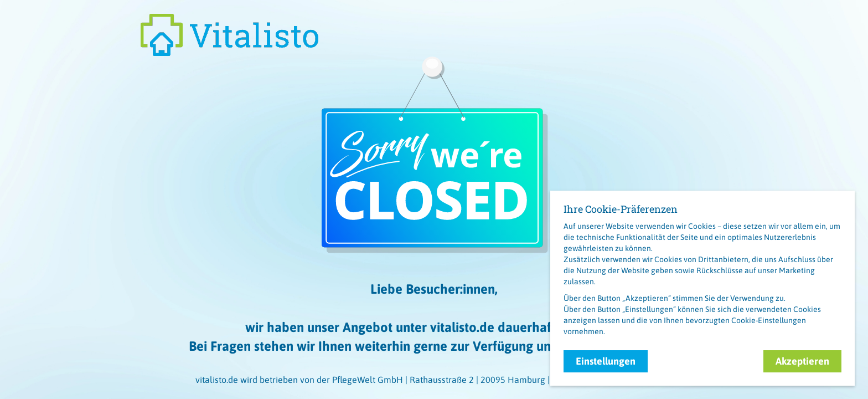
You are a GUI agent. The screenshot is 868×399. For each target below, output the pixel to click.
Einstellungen (606, 361)
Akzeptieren (802, 361)
